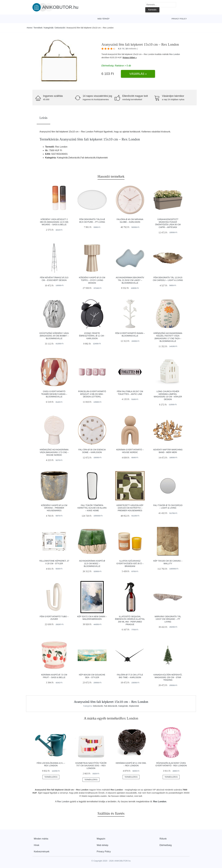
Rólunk (163, 839)
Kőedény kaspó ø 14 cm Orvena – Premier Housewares (54, 508)
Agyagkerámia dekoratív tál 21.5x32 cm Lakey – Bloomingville (130, 280)
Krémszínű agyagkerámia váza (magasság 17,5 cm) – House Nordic (54, 452)
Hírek (37, 845)
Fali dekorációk (111, 706)
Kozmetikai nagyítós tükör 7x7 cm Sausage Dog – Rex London (91, 766)
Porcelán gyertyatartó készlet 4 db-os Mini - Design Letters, (92, 394)
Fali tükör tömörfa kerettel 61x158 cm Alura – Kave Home (92, 508)
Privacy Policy (179, 19)
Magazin (101, 839)
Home (29, 28)
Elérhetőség (166, 845)
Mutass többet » (130, 58)
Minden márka (41, 839)
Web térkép (103, 19)
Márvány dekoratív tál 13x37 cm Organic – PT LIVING (168, 619)
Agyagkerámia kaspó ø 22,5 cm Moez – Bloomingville (92, 563)
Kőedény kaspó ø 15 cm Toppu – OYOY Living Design (92, 280)
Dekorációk (60, 28)
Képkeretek (134, 706)
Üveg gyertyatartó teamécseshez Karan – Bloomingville (54, 394)
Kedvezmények (42, 852)
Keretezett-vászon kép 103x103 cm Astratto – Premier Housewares (130, 508)
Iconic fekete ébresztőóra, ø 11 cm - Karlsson (92, 336)
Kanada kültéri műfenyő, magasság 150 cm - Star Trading (168, 677)
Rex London (175, 54)
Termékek (38, 28)
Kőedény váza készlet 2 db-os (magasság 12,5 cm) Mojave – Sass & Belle (54, 222)
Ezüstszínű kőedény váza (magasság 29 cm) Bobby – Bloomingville (54, 336)
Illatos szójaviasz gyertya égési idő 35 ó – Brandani (130, 563)
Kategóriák (49, 28)
